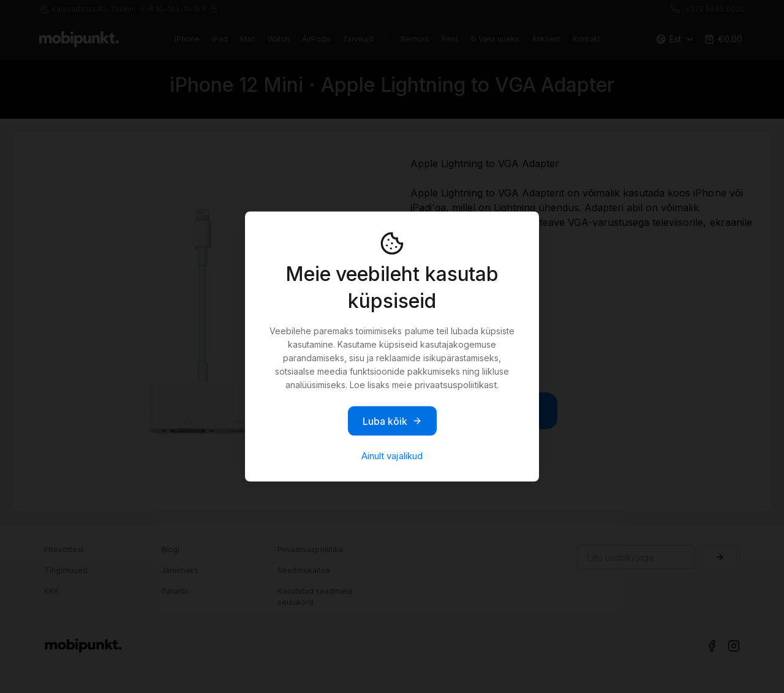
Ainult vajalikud (392, 456)
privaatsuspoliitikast (456, 385)
